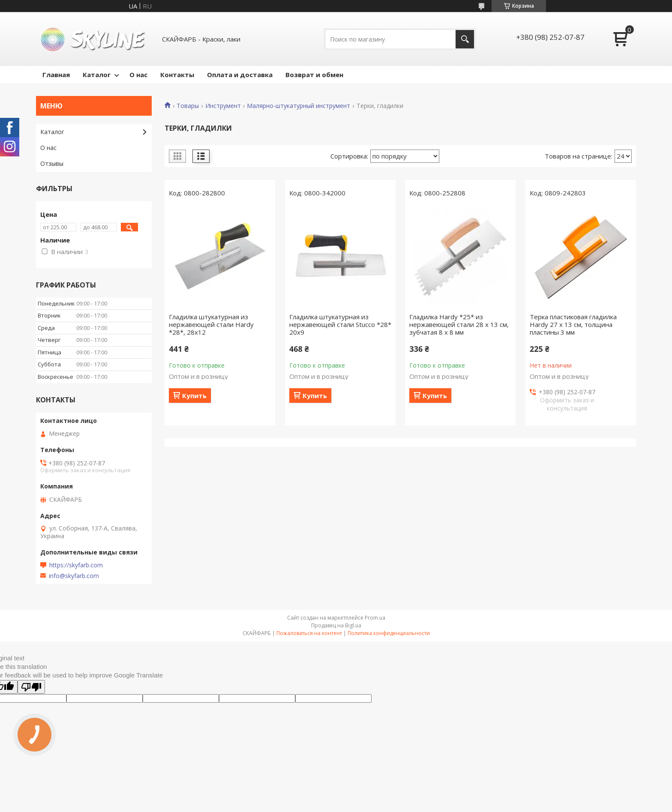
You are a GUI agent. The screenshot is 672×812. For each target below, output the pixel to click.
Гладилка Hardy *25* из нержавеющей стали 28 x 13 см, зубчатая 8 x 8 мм (459, 324)
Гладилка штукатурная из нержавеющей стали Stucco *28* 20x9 (340, 324)
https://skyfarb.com (76, 565)
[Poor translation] (31, 687)
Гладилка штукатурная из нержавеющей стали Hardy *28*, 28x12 (211, 324)
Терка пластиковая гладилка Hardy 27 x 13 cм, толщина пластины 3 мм (573, 324)
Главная (56, 75)
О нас (138, 75)
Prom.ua (375, 618)
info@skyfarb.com (74, 576)
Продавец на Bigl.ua (336, 625)
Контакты (177, 75)
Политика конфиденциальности (389, 633)
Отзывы (52, 163)
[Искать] (465, 39)
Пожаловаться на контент (309, 633)
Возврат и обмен (314, 75)
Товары (188, 106)
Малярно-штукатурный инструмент (298, 106)
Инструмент (223, 106)
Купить (194, 396)
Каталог (97, 75)
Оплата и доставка (240, 75)
